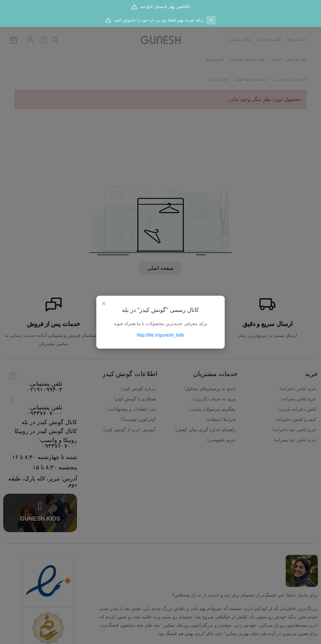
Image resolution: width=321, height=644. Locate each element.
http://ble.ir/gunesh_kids (160, 335)
